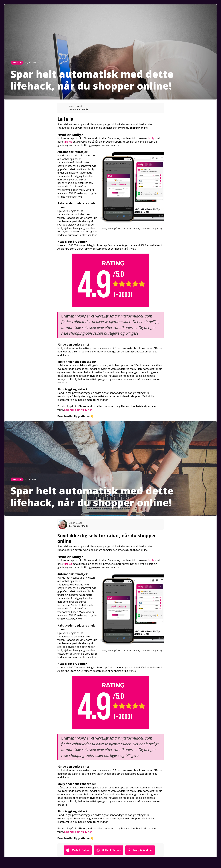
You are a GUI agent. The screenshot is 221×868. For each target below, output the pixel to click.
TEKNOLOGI (17, 63)
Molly (152, 138)
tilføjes (68, 142)
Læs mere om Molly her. (78, 410)
